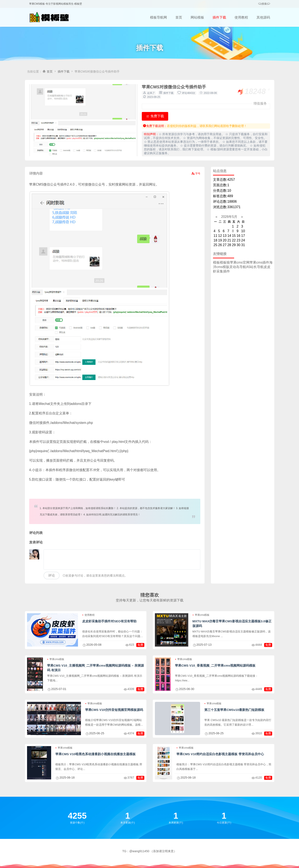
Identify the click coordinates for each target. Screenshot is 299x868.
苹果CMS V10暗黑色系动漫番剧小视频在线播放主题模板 (95, 754)
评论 (52, 575)
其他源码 (263, 17)
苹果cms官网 (240, 262)
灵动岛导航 (238, 267)
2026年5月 (229, 217)
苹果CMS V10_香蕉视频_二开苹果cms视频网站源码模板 (215, 665)
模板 (216, 262)
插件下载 (219, 17)
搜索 (264, 4)
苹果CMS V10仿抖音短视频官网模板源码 (114, 710)
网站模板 (197, 17)
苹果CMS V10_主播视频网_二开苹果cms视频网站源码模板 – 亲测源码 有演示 (96, 668)
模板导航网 (158, 17)
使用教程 (241, 17)
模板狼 (225, 262)
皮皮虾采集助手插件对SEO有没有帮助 (109, 621)
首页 (179, 17)
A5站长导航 (255, 267)
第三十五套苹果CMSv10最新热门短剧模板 (234, 710)
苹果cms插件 (259, 262)
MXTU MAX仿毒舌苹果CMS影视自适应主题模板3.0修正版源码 (232, 623)
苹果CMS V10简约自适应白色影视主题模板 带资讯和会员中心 (220, 754)
